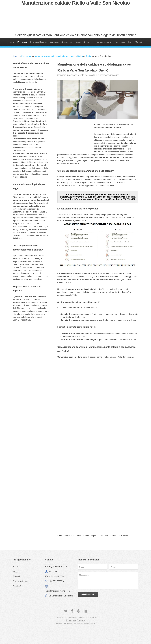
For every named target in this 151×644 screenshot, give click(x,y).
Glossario (17, 576)
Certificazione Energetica (61, 42)
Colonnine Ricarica (38, 42)
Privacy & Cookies (21, 581)
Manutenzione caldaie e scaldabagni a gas (54, 56)
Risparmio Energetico (84, 42)
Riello (80, 56)
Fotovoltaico (120, 42)
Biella (89, 56)
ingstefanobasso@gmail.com (58, 591)
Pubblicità (17, 586)
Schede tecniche (104, 42)
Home (12, 42)
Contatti (139, 42)
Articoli (16, 566)
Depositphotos (89, 623)
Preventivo (26, 56)
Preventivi (22, 42)
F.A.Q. (15, 571)
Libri (130, 42)
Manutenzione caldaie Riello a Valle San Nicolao (76, 3)
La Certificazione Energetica (61, 596)
